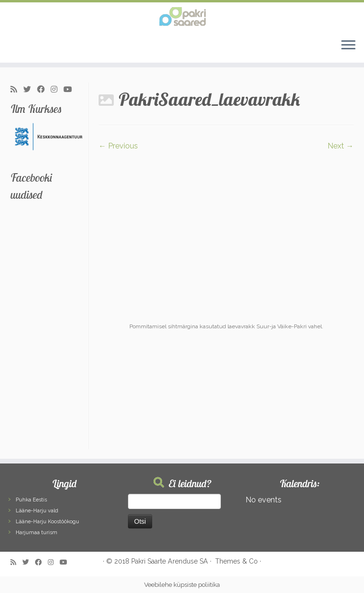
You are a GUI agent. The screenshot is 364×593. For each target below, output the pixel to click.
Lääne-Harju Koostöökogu (47, 522)
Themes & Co (237, 561)
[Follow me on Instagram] (57, 90)
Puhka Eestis (31, 500)
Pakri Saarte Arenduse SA (170, 561)
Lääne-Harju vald (37, 511)
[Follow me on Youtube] (71, 90)
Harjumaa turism (36, 533)
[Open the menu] (348, 46)
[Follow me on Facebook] (44, 90)
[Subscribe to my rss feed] (17, 90)
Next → (341, 146)
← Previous (118, 146)
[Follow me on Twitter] (30, 90)
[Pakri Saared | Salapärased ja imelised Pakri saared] (182, 17)
